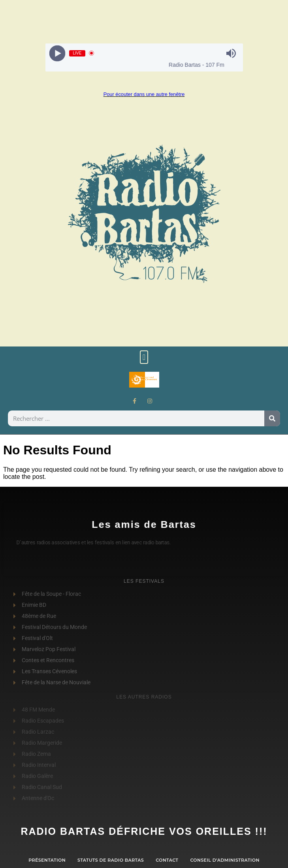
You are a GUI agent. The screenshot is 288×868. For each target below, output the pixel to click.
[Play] (57, 53)
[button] (144, 357)
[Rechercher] (272, 418)
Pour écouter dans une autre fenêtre (144, 94)
